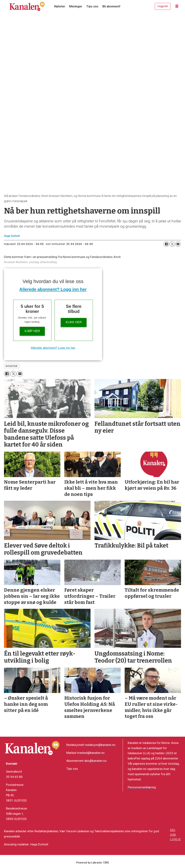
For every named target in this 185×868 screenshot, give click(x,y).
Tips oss (92, 6)
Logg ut (175, 839)
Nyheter (60, 6)
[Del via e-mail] (178, 244)
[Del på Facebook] (166, 244)
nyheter (12, 366)
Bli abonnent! (111, 6)
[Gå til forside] (27, 6)
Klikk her (74, 322)
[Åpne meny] (177, 6)
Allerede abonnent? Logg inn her (53, 289)
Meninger (76, 6)
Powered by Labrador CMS (93, 863)
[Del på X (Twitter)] (172, 244)
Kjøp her (32, 331)
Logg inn (163, 6)
